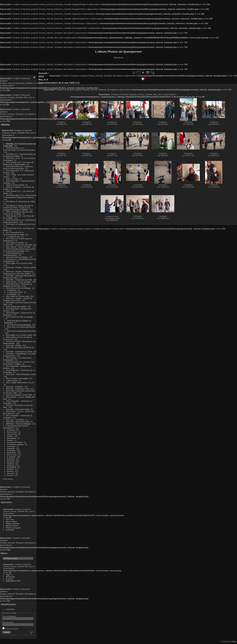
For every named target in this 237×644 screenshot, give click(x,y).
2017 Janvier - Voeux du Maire (19, 247)
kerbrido (10, 469)
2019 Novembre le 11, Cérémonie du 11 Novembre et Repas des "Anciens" (20, 196)
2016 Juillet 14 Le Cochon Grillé (19, 263)
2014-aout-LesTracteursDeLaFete (21, 327)
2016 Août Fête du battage (17, 257)
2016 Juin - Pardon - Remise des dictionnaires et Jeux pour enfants (18, 273)
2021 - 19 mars (12, 179)
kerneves (11, 461)
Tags (8, 575)
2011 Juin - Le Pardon (15, 420)
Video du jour (12, 380)
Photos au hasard (13, 528)
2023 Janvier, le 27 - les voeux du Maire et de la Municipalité (18, 163)
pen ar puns (12, 455)
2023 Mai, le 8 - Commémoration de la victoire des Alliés (19, 155)
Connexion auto (10, 629)
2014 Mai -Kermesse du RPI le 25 (20, 347)
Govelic (10, 440)
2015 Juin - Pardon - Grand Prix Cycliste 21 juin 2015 (18, 299)
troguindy (11, 448)
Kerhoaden (12, 438)
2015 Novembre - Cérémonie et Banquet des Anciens (18, 285)
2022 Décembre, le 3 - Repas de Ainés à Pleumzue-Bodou (18, 167)
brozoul (10, 475)
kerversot (11, 459)
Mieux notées (11, 522)
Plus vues (10, 519)
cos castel (11, 446)
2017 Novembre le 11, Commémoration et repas (14, 233)
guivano (10, 471)
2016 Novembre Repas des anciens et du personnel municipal (19, 250)
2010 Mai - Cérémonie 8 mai (18, 422)
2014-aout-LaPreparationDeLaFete (21, 331)
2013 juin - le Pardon (15, 387)
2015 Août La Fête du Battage (18, 288)
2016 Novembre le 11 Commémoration (13, 254)
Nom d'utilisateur (9, 616)
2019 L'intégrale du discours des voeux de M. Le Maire (18, 213)
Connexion (10, 609)
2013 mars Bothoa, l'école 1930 (19, 395)
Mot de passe (8, 622)
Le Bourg (11, 430)
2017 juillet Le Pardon (15, 243)
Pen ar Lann (12, 432)
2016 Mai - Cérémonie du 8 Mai (19, 280)
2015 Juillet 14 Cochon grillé (18, 296)
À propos (10, 579)
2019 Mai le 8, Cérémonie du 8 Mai (20, 201)
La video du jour (14, 236)
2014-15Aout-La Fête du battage (19, 317)
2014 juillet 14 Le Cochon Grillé (19, 335)
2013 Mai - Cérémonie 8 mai (18, 389)
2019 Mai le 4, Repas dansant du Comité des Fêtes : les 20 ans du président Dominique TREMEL (18, 208)
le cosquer (11, 457)
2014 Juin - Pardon (14, 345)
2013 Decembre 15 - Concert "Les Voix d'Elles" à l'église (19, 363)
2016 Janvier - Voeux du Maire (19, 282)
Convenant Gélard (15, 442)
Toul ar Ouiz (12, 434)
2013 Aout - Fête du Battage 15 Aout (21, 374)
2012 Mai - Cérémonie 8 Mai (18, 409)
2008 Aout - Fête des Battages (18, 424)
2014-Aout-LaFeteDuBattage (19, 325)
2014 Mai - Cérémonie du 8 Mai (19, 352)
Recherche (10, 577)
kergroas (11, 465)
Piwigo (234, 641)
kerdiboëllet (12, 467)
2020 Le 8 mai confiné (15, 185)
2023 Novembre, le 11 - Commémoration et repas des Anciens (19, 149)
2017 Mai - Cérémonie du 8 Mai (19, 245)
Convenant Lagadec (15, 444)
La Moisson (12, 290)
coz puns (11, 473)
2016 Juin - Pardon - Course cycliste (21, 267)
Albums (5, 125)
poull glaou (12, 453)
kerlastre (11, 463)
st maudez (11, 450)
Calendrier (10, 530)
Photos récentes (13, 524)
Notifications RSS (13, 581)
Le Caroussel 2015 (15, 292)
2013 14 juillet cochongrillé (17, 378)
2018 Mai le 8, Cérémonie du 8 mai (20, 224)
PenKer (10, 436)
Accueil (43, 73)
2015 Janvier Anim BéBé (16, 307)
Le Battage (12, 294)
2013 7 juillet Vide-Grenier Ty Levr (20, 382)
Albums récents (12, 526)
